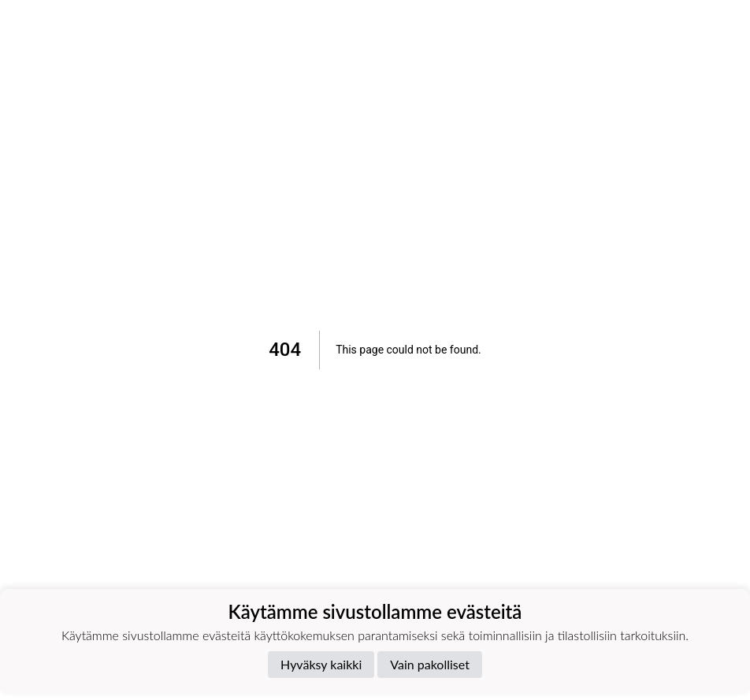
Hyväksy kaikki (321, 664)
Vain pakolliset (430, 664)
